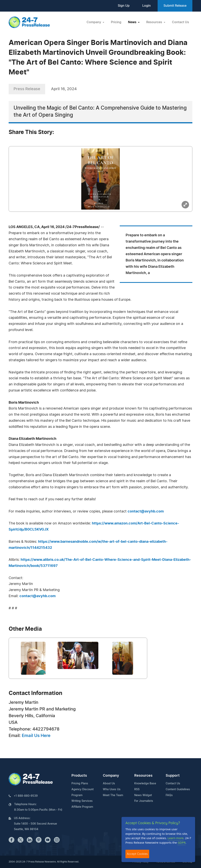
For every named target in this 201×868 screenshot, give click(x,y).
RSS (137, 789)
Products (79, 776)
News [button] (133, 22)
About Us (109, 784)
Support (173, 776)
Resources (143, 776)
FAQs (169, 795)
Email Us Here (36, 736)
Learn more (176, 838)
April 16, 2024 (64, 89)
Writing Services (82, 801)
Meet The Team (113, 795)
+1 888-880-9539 (26, 796)
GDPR (182, 842)
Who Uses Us (112, 789)
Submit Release (175, 6)
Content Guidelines (178, 789)
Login (147, 6)
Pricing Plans (80, 784)
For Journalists (144, 801)
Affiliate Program (82, 807)
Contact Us (180, 22)
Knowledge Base (145, 784)
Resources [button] (155, 22)
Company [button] (94, 22)
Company (111, 776)
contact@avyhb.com (146, 511)
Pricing (116, 22)
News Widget (143, 795)
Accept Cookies (137, 854)
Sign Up (124, 6)
